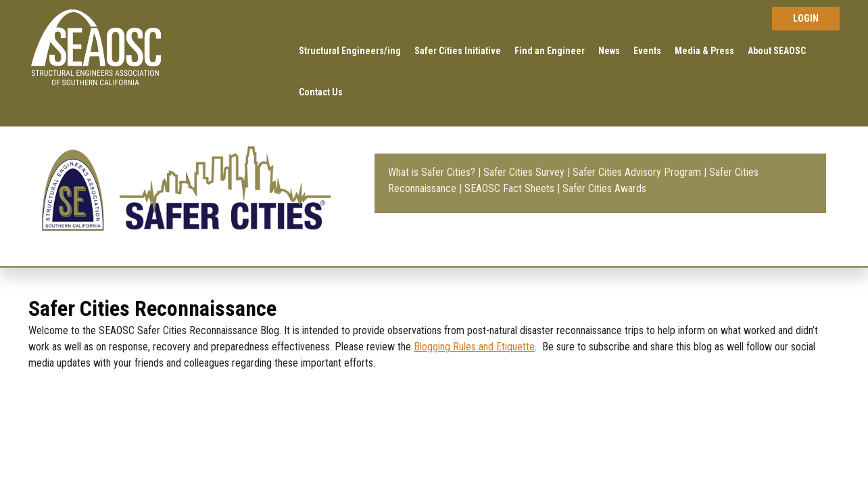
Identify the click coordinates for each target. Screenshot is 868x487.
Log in (806, 19)
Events (647, 51)
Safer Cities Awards (604, 188)
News (609, 51)
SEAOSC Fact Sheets (509, 188)
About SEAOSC (777, 51)
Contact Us (321, 92)
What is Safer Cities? (432, 172)
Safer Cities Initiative (458, 51)
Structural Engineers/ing (350, 51)
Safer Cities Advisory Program (637, 172)
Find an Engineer (550, 51)
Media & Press (704, 51)
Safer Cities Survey (524, 172)
